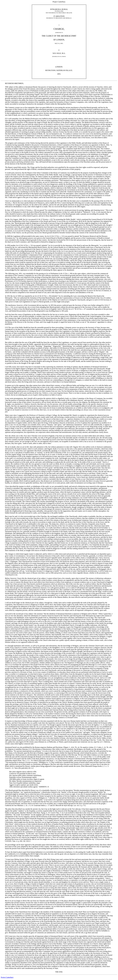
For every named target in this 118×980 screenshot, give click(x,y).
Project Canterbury (7, 977)
